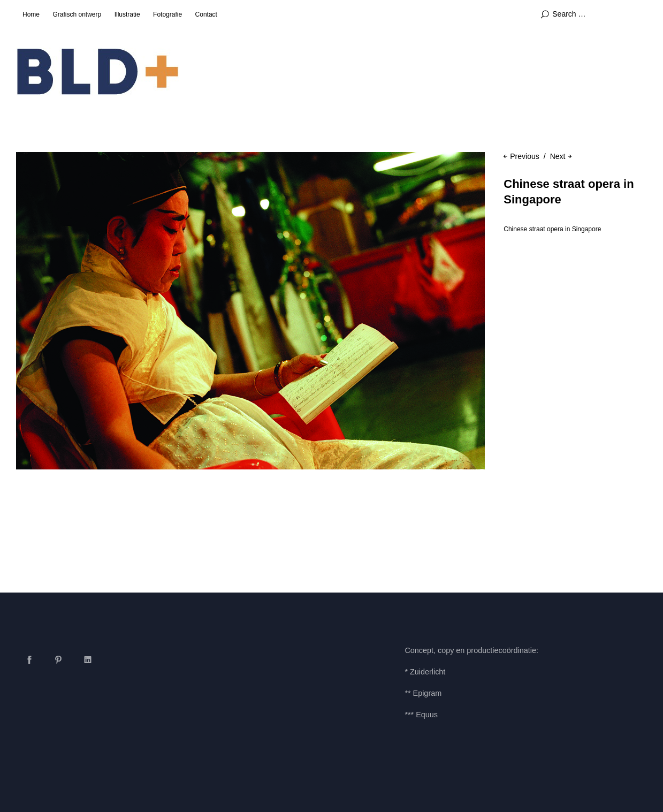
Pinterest (58, 659)
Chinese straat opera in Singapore (552, 229)
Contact (206, 14)
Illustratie (127, 14)
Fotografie (167, 14)
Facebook (29, 659)
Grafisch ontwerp (77, 14)
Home (31, 14)
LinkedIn (88, 659)
